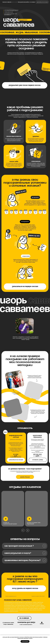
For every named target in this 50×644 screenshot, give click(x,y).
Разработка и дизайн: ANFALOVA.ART (38, 596)
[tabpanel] (37, 520)
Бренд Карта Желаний (23, 2)
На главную (33, 2)
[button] (42, 2)
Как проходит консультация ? (19, 546)
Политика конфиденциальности (11, 596)
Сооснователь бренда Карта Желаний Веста (11, 14)
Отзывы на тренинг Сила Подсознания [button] (34, 523)
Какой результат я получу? (18, 553)
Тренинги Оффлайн (7, 2)
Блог (29, 2)
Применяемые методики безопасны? (23, 560)
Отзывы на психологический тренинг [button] (10, 523)
